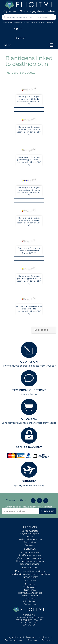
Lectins (30, 536)
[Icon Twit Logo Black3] (39, 501)
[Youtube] (46, 501)
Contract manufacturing (30, 561)
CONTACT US (29, 625)
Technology (30, 587)
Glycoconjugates (30, 534)
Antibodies (30, 542)
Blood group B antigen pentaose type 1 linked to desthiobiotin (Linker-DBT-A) (29, 131)
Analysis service (30, 552)
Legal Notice (14, 637)
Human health (30, 577)
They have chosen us (30, 593)
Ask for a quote (10, 366)
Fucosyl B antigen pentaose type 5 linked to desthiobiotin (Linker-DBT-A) (29, 310)
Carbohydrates (30, 531)
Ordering (30, 598)
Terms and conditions (38, 637)
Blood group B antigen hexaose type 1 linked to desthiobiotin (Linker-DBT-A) (29, 191)
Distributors (30, 601)
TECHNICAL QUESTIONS (29, 390)
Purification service (30, 555)
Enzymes (30, 545)
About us (30, 584)
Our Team (30, 590)
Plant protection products (30, 571)
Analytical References (30, 539)
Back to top (43, 330)
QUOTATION (29, 362)
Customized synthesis (30, 558)
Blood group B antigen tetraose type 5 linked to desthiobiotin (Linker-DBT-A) (29, 100)
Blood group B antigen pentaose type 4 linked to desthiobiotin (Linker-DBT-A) (29, 280)
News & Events (30, 596)
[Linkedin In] (33, 501)
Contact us (30, 604)
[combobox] (29, 17)
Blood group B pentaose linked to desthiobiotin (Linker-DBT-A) (29, 251)
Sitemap (32, 640)
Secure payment (14, 640)
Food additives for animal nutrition (30, 574)
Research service (30, 564)
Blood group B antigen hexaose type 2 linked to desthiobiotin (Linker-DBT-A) (29, 222)
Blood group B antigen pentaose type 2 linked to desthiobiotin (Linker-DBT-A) (29, 161)
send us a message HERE (43, 22)
